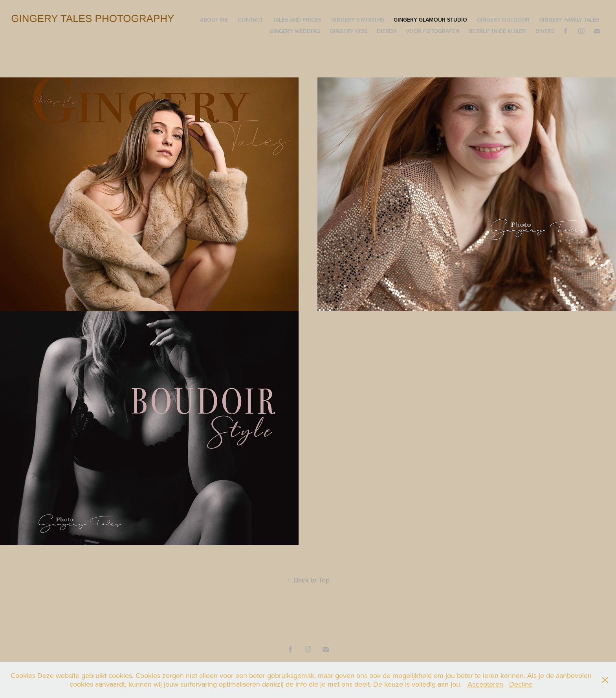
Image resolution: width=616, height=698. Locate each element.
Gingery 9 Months (358, 20)
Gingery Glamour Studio (430, 20)
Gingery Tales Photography (93, 18)
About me (214, 20)
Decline (521, 684)
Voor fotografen (433, 31)
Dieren (386, 31)
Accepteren (485, 684)
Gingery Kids (349, 31)
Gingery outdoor (503, 20)
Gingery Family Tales (569, 20)
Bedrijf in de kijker (497, 31)
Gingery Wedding (295, 31)
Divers (545, 31)
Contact (250, 20)
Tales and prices (297, 20)
